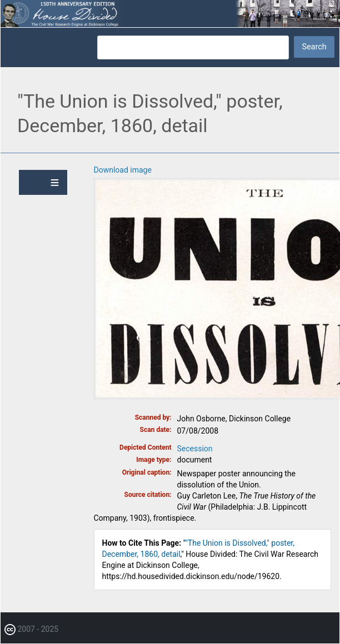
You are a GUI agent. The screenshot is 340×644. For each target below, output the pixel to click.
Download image (123, 170)
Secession (195, 449)
